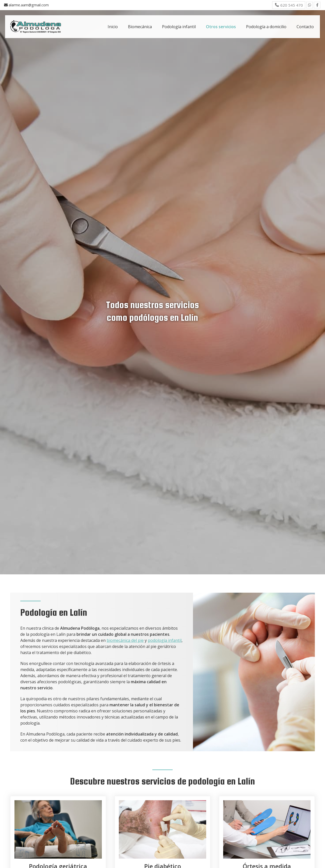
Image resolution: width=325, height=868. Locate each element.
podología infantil (165, 640)
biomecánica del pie (125, 640)
